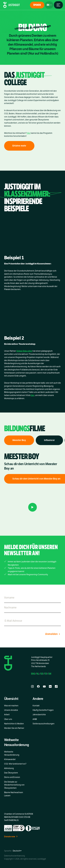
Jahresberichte (39, 715)
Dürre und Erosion (12, 777)
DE (42, 673)
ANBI (35, 719)
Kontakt (36, 706)
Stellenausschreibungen (43, 724)
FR (46, 673)
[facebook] (38, 686)
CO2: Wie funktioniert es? (15, 764)
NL (38, 673)
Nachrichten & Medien (14, 724)
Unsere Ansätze (11, 710)
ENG (33, 673)
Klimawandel (10, 759)
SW (50, 673)
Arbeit (7, 715)
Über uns (8, 719)
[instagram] (32, 686)
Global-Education (24, 353)
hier (32, 397)
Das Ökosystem (11, 773)
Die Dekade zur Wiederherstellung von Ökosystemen (14, 785)
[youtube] (44, 686)
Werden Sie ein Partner (14, 728)
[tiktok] (56, 686)
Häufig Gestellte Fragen (43, 710)
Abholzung (9, 768)
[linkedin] (50, 686)
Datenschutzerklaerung (14, 856)
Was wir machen (11, 706)
